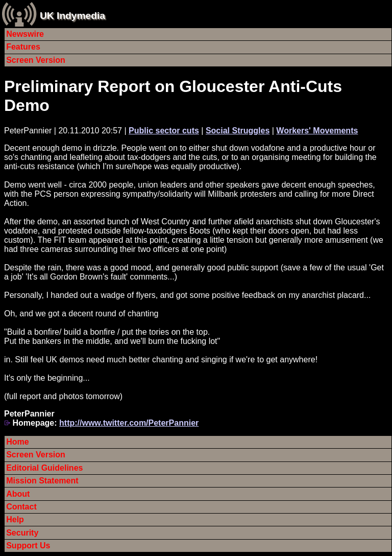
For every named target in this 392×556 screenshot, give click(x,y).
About (18, 494)
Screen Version (36, 60)
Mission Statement (42, 481)
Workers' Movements (317, 131)
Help (15, 519)
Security (22, 533)
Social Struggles (238, 131)
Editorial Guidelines (44, 468)
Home (17, 442)
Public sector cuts (164, 131)
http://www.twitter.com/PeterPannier (129, 423)
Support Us (28, 546)
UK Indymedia (72, 16)
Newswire (25, 34)
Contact (21, 507)
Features (23, 47)
